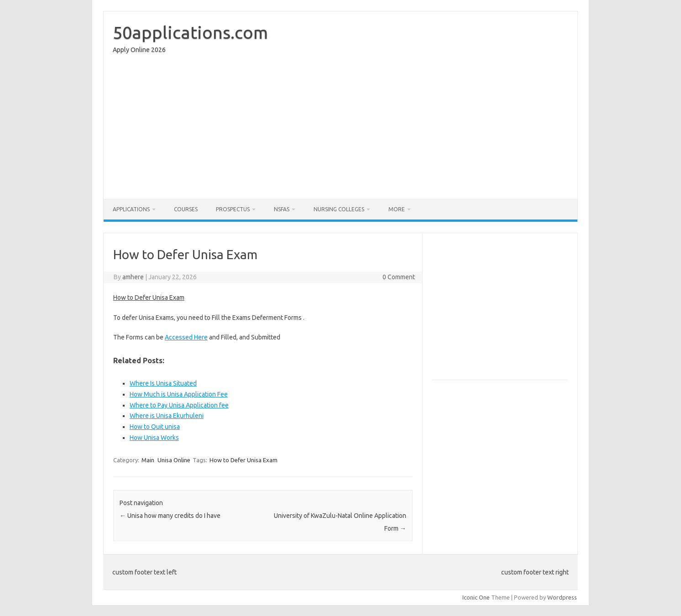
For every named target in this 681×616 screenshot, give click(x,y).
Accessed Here (186, 337)
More (397, 209)
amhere (133, 277)
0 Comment (399, 277)
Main (148, 460)
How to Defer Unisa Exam (244, 460)
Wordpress (562, 597)
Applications (131, 209)
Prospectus (233, 209)
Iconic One (476, 597)
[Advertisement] (340, 129)
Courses (186, 209)
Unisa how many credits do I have (170, 516)
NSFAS (282, 209)
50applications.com (190, 32)
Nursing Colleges (339, 209)
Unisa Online (174, 460)
